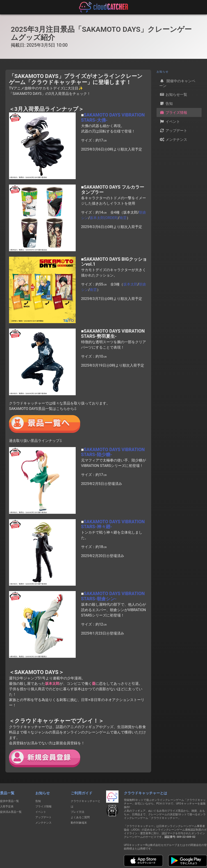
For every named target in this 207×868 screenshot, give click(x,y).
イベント (170, 121)
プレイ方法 (77, 812)
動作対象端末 (79, 823)
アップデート (173, 130)
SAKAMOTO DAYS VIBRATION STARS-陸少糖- (113, 452)
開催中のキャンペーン (177, 83)
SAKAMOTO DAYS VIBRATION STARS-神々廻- (113, 524)
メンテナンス (173, 139)
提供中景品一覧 (9, 801)
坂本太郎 (130, 284)
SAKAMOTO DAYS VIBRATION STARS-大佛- (113, 118)
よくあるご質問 (80, 817)
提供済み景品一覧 (11, 812)
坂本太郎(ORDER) (104, 218)
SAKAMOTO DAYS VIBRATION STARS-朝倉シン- (113, 596)
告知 (166, 103)
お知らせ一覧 (173, 94)
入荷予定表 (7, 806)
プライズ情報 (173, 112)
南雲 (123, 218)
